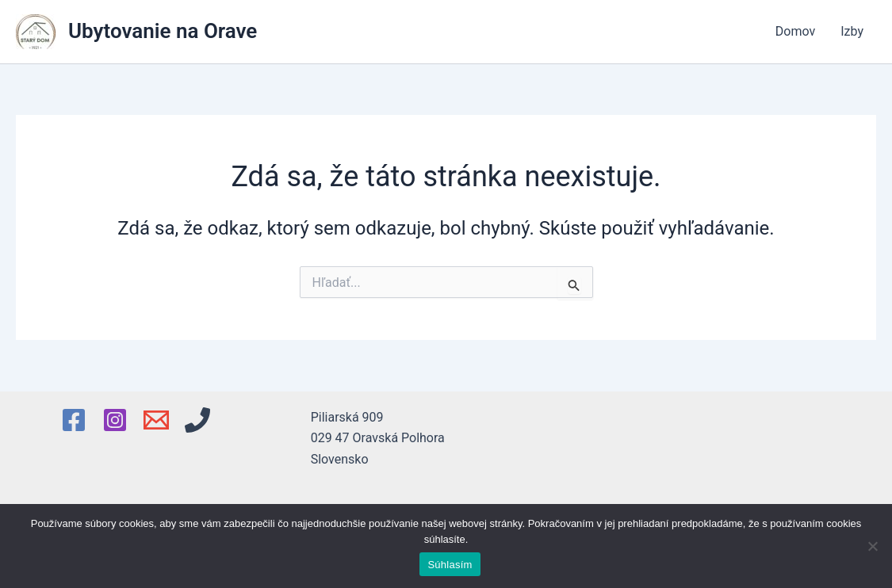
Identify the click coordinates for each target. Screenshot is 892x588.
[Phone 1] (197, 420)
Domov (795, 31)
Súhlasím (450, 565)
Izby (852, 31)
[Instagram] (115, 420)
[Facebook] (74, 420)
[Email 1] (156, 420)
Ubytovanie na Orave (163, 31)
